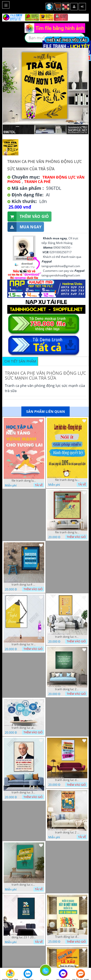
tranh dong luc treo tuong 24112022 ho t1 (24, 644)
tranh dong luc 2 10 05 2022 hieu (67, 832)
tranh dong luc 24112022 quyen (67, 689)
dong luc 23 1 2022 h (24, 937)
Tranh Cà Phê (37, 182)
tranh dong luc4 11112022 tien (24, 585)
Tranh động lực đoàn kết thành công (67, 937)
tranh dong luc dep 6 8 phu (67, 780)
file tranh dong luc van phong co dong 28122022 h (67, 532)
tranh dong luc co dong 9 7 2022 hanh (24, 885)
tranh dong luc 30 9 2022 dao (24, 792)
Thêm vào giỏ (28, 217)
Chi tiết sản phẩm (20, 361)
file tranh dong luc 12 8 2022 (67, 480)
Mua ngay (25, 227)
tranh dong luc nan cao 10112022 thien (67, 637)
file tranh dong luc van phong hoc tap (24, 481)
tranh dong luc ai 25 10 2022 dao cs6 (24, 728)
